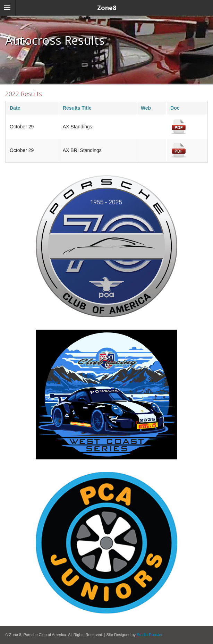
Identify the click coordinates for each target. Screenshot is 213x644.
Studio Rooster (150, 635)
